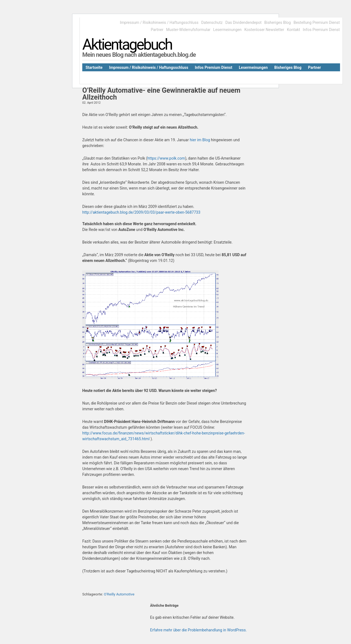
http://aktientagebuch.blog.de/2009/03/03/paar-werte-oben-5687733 (141, 212)
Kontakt (293, 30)
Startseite (94, 67)
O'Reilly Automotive (119, 594)
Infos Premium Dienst (321, 30)
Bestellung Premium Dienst (317, 22)
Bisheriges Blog (278, 22)
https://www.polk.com (166, 158)
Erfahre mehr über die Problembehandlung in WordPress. (198, 630)
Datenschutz (212, 22)
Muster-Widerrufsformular (188, 30)
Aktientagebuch (127, 44)
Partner (157, 30)
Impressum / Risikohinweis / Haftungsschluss (159, 22)
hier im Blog (200, 140)
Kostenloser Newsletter (264, 30)
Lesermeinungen (227, 30)
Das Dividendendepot (244, 22)
